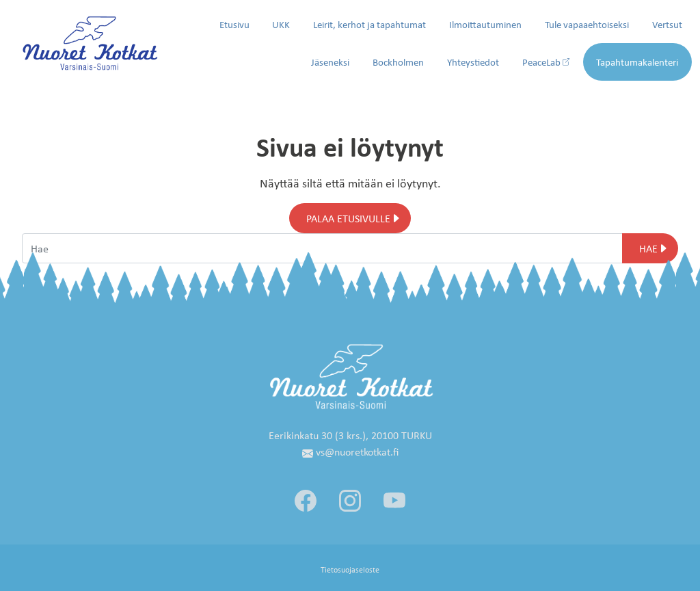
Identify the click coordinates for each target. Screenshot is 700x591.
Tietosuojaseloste (350, 569)
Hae (648, 248)
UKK (281, 24)
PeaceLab (546, 62)
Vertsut (667, 24)
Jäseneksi (330, 62)
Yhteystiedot (473, 62)
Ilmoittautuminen (485, 24)
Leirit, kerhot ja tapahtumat (369, 24)
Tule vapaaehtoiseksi (587, 24)
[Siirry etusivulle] (90, 41)
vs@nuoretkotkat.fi (350, 451)
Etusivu (234, 24)
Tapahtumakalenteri (637, 62)
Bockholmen (398, 62)
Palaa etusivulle (348, 218)
